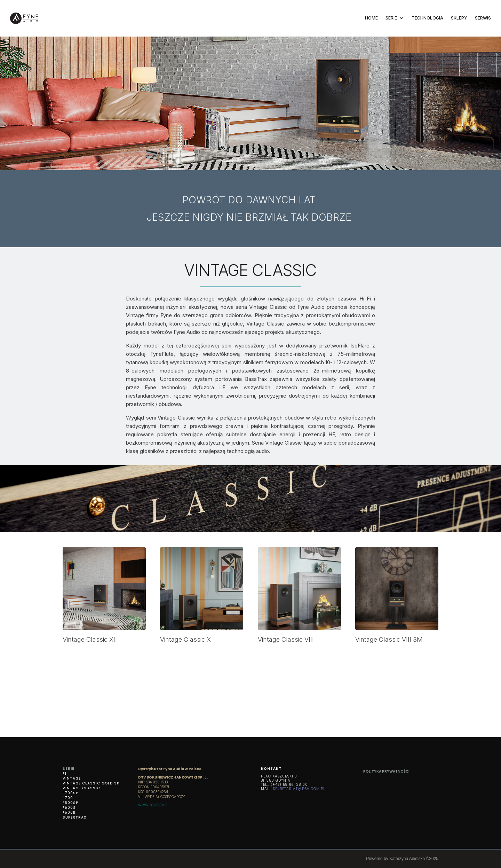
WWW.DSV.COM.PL (154, 805)
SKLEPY (459, 18)
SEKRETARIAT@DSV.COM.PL (299, 789)
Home (371, 18)
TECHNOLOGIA (427, 18)
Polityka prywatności (386, 771)
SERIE (391, 18)
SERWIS (483, 18)
